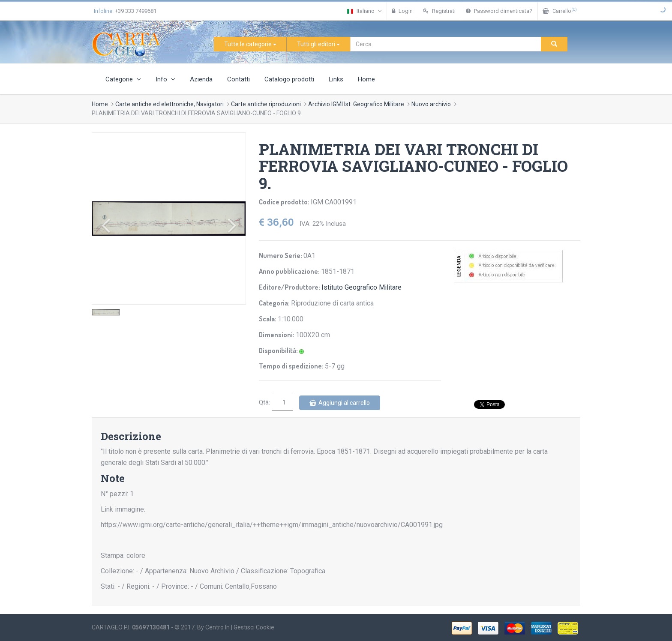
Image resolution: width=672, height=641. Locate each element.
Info (165, 79)
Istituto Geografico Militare (361, 287)
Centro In (217, 627)
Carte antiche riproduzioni (266, 104)
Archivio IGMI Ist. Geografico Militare (356, 104)
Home (366, 79)
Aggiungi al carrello (340, 403)
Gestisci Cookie (254, 627)
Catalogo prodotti (289, 79)
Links (336, 79)
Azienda (201, 79)
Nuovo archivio (431, 104)
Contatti (238, 79)
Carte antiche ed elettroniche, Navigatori (169, 104)
